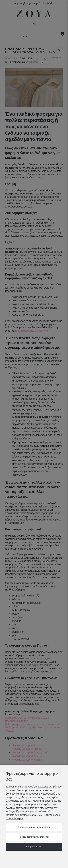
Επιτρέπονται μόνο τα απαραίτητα (34, 827)
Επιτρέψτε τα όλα (34, 847)
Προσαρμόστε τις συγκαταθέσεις (34, 837)
